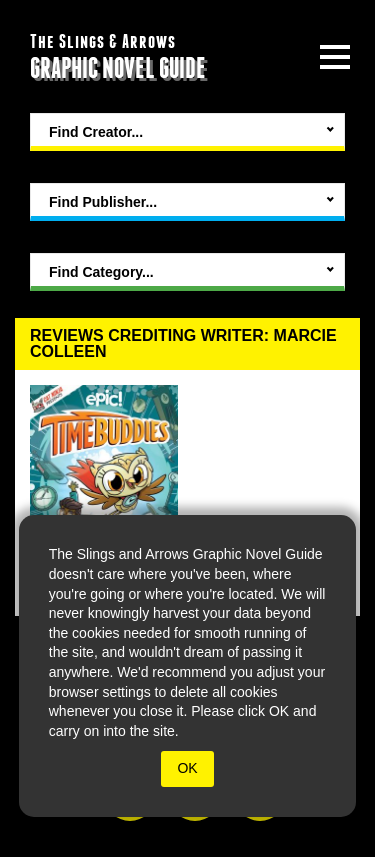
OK (187, 768)
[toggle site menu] (335, 57)
